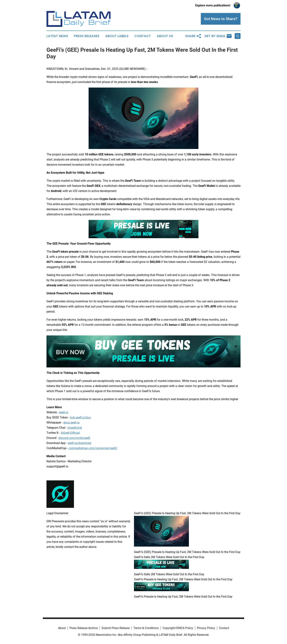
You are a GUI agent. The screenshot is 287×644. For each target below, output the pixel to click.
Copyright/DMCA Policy (178, 628)
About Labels (117, 36)
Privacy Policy (206, 628)
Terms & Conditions (146, 628)
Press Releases (87, 36)
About (62, 628)
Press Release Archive (84, 628)
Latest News (57, 36)
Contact (143, 36)
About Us (165, 36)
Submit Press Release (116, 628)
